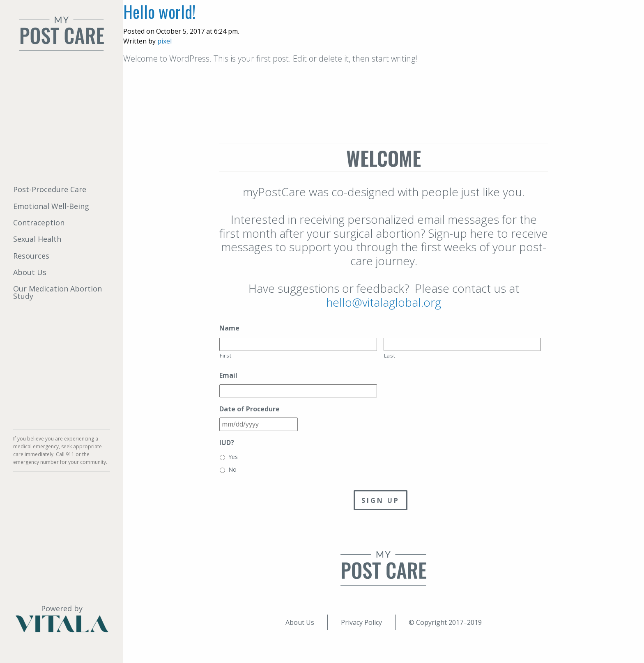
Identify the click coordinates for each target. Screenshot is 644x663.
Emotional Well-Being (51, 206)
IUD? (227, 443)
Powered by (62, 618)
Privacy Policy (361, 622)
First (225, 356)
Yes (233, 457)
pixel (164, 41)
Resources (31, 256)
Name (229, 328)
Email (228, 375)
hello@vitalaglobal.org (384, 302)
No (232, 469)
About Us (30, 272)
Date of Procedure (250, 409)
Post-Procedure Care (50, 189)
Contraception (39, 223)
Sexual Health (37, 239)
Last (390, 356)
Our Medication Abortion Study (57, 292)
